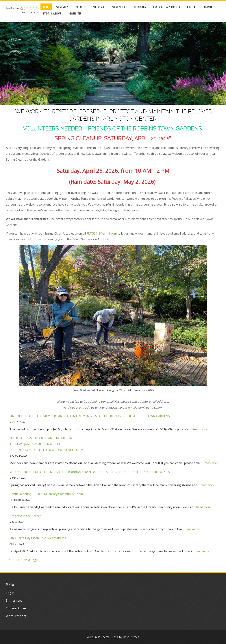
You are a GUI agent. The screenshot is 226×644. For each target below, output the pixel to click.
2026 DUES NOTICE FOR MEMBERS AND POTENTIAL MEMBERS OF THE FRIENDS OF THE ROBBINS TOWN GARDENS (90, 416)
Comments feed (17, 608)
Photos (191, 7)
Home (46, 7)
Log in (10, 593)
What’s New (62, 7)
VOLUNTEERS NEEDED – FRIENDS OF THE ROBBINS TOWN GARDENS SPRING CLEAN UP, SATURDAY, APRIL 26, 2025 (90, 472)
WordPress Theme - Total (103, 637)
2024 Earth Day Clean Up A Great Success (38, 538)
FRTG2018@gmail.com (102, 233)
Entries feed (14, 601)
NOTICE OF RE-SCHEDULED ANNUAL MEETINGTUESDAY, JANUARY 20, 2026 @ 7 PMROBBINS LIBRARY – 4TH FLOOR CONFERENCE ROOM (46, 444)
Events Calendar (52, 13)
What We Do (119, 7)
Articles (80, 7)
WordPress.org (16, 616)
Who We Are (99, 7)
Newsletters (76, 13)
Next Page (31, 560)
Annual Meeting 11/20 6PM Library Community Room (46, 494)
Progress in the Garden (26, 516)
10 (17, 560)
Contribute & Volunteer (166, 7)
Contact (207, 7)
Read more (200, 429)
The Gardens (139, 7)
